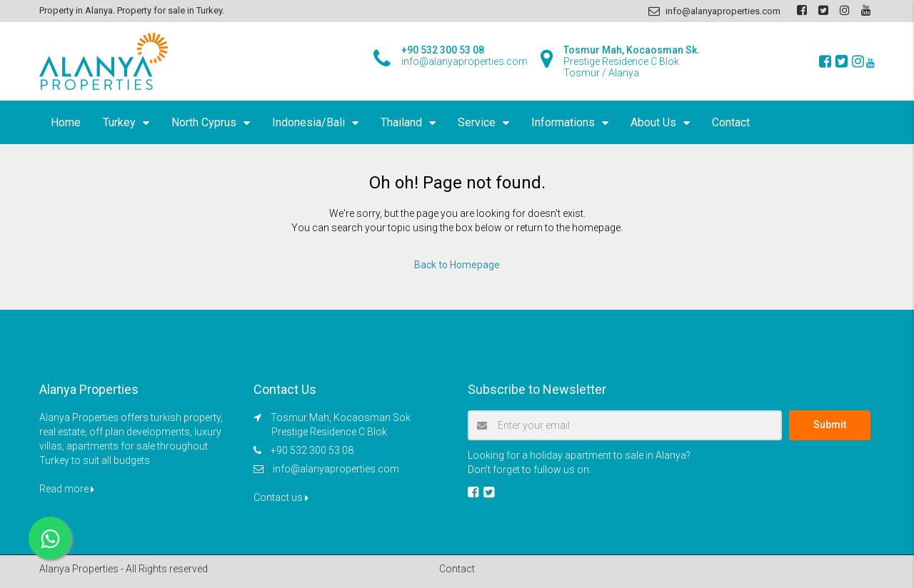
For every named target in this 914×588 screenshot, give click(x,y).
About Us (653, 122)
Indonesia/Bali (308, 122)
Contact (731, 122)
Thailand (401, 122)
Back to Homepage (457, 265)
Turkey (119, 122)
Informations (563, 122)
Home (66, 122)
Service (477, 122)
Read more (67, 489)
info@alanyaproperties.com (336, 469)
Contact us (281, 497)
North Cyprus (204, 122)
